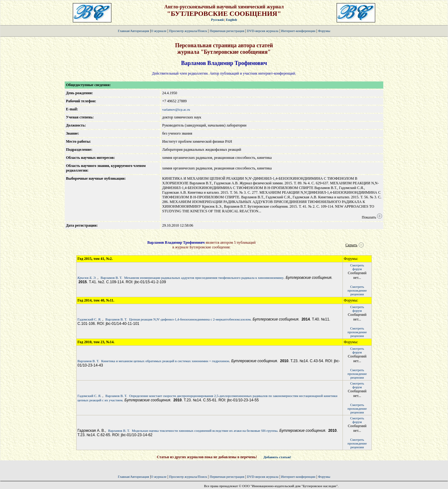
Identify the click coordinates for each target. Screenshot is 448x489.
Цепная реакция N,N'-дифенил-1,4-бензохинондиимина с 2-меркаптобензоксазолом (190, 319)
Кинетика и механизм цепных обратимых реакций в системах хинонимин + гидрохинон (165, 361)
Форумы (324, 31)
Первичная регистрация (227, 31)
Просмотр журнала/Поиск (188, 31)
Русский (217, 20)
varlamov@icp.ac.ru (176, 109)
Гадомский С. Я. (89, 319)
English (231, 20)
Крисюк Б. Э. (87, 278)
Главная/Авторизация (133, 31)
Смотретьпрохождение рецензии (357, 290)
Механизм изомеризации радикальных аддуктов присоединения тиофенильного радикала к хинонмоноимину (204, 278)
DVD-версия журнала (262, 31)
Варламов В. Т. (111, 278)
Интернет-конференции (298, 31)
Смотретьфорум (357, 267)
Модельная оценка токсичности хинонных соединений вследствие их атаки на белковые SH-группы (205, 431)
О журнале (159, 31)
